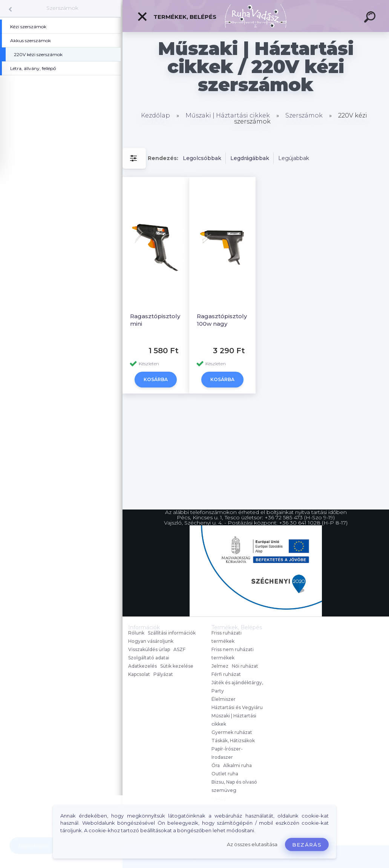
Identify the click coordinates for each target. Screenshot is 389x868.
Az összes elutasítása (252, 844)
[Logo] (256, 16)
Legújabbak (294, 158)
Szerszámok (62, 8)
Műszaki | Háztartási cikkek (228, 115)
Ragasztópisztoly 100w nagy (222, 320)
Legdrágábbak (250, 158)
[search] (371, 18)
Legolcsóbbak (202, 158)
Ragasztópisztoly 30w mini (162, 320)
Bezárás (307, 845)
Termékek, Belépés (177, 17)
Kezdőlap (155, 115)
